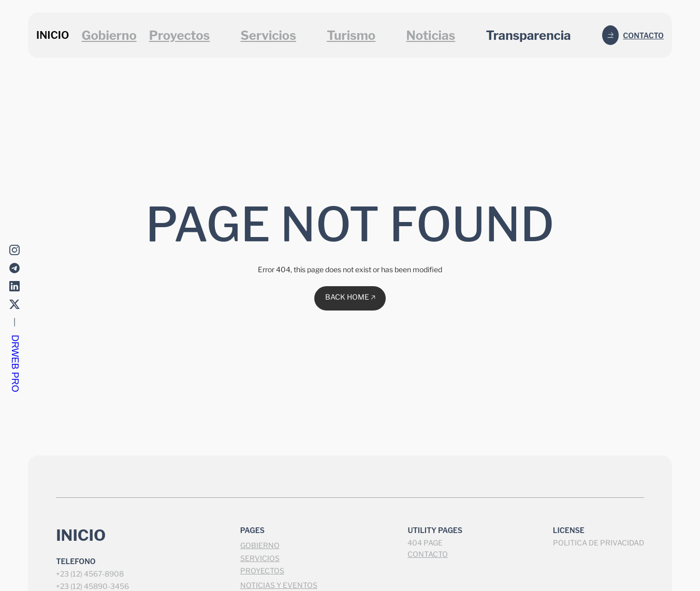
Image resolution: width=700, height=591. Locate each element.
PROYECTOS (262, 571)
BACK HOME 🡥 (350, 297)
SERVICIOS (260, 558)
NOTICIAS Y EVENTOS (279, 585)
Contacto (643, 35)
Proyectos (180, 35)
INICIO (53, 35)
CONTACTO (428, 554)
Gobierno (109, 35)
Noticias (431, 35)
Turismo (351, 35)
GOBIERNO (260, 545)
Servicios (268, 35)
